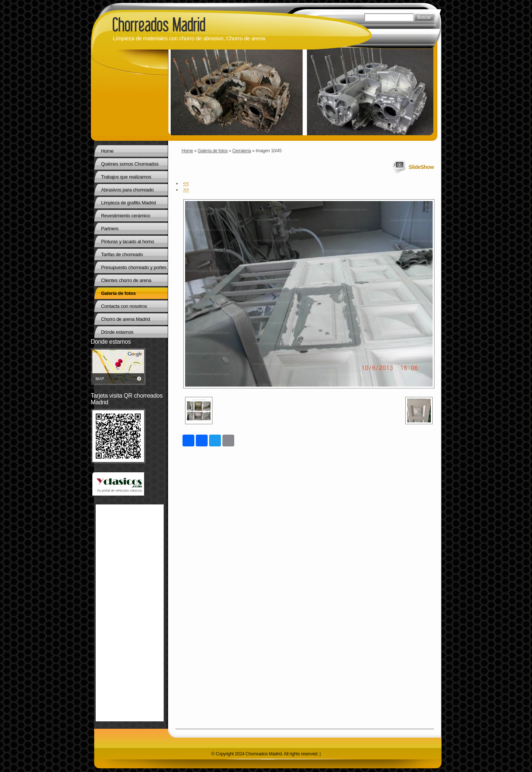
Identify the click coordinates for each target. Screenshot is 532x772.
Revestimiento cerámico (126, 216)
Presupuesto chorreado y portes (134, 267)
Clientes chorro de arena (126, 280)
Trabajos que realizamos (126, 177)
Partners (110, 229)
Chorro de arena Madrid (126, 319)
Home (187, 151)
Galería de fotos (213, 151)
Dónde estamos (117, 332)
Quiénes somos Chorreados (130, 164)
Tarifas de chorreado (122, 254)
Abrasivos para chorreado (127, 190)
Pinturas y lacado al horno (128, 242)
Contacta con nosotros (124, 306)
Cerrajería (242, 151)
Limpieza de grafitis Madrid (129, 203)
